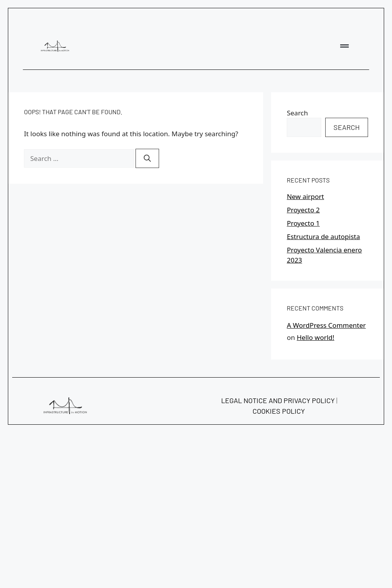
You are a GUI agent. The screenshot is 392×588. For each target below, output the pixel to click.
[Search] (147, 158)
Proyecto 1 (303, 223)
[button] (345, 46)
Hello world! (315, 337)
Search (297, 113)
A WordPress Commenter (326, 325)
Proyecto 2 (303, 210)
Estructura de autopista (323, 236)
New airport (305, 196)
